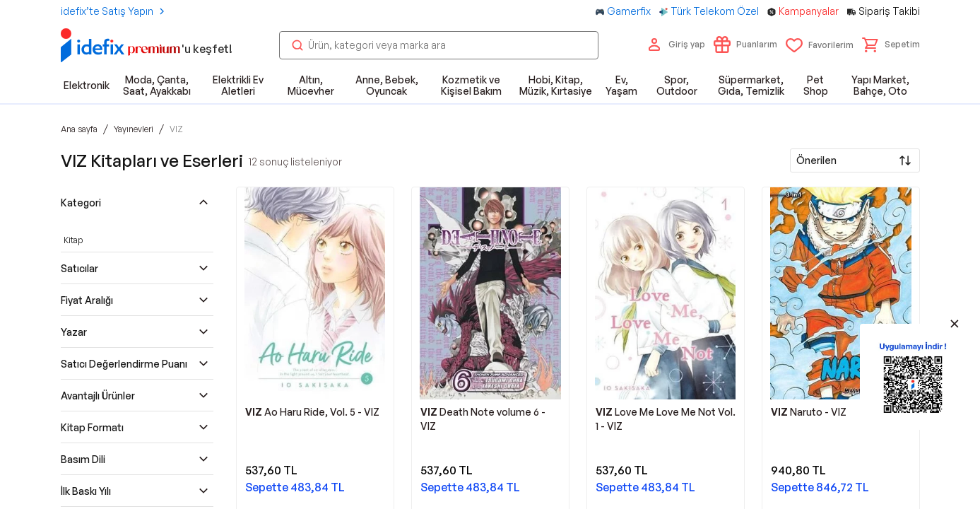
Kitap (73, 240)
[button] (891, 45)
